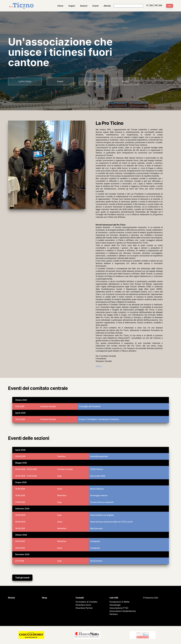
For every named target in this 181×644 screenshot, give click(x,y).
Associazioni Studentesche (123, 611)
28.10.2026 (20, 548)
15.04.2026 (20, 419)
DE (151, 5)
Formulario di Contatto (86, 602)
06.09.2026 (20, 515)
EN (161, 5)
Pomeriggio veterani (99, 495)
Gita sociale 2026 (98, 476)
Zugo (59, 476)
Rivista (125, 81)
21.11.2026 (20, 561)
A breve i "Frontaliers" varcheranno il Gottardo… (99, 419)
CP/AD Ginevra (97, 469)
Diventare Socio (83, 605)
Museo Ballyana (97, 489)
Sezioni (84, 6)
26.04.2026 (20, 456)
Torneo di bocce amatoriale (102, 502)
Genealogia (115, 605)
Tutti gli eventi (22, 578)
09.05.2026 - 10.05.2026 (26, 469)
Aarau (60, 489)
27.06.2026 (20, 502)
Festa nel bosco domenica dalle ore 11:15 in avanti (111, 522)
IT (147, 5)
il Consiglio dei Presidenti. (90, 406)
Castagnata (95, 541)
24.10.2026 (20, 541)
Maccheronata (96, 528)
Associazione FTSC (119, 608)
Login (170, 6)
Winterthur (62, 495)
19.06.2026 (20, 495)
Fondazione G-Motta (119, 602)
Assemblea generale (99, 456)
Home (60, 6)
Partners (114, 614)
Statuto (99, 366)
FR (156, 5)
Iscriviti (93, 81)
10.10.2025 (20, 406)
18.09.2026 (20, 528)
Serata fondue (96, 561)
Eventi (96, 6)
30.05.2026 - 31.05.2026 (26, 476)
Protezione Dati (151, 598)
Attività (107, 6)
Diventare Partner (84, 608)
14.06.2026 (20, 489)
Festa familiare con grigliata (102, 515)
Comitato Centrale (48, 406)
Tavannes (61, 456)
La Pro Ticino (25, 81)
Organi (72, 6)
